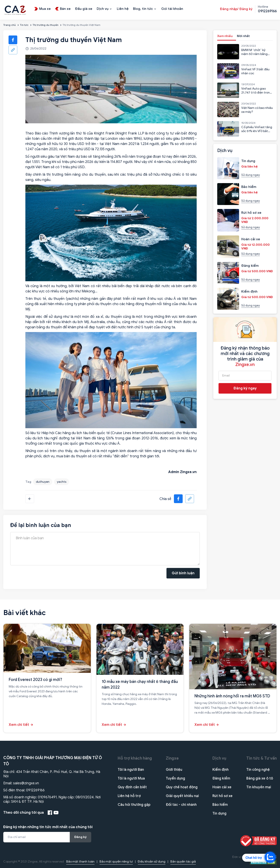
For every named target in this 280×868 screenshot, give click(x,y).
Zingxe (172, 758)
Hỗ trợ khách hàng (135, 758)
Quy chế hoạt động (182, 787)
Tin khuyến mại (259, 787)
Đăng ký (80, 837)
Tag (28, 482)
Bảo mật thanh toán (80, 862)
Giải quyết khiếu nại (182, 796)
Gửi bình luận (183, 573)
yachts (62, 482)
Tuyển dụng (175, 778)
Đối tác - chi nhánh (181, 805)
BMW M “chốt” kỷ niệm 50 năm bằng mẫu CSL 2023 (254, 54)
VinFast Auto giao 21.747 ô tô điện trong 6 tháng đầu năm (256, 93)
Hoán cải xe (222, 787)
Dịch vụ (219, 758)
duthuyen (43, 482)
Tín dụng (219, 813)
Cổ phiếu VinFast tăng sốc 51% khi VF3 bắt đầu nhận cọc (257, 131)
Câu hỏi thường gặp (134, 805)
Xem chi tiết (19, 725)
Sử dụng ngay (251, 175)
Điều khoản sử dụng (152, 862)
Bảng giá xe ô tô (260, 778)
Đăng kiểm (221, 778)
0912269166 (35, 790)
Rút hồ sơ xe (222, 796)
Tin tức (24, 25)
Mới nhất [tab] (243, 36)
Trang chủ (10, 25)
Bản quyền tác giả (183, 862)
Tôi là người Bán (131, 770)
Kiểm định (220, 770)
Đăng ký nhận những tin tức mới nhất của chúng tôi (48, 827)
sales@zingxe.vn (26, 783)
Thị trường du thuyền (45, 25)
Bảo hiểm (220, 805)
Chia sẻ (165, 499)
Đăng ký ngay (245, 388)
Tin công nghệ (258, 770)
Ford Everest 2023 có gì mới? (35, 680)
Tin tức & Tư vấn (262, 758)
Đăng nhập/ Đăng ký (236, 9)
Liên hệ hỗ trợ (129, 796)
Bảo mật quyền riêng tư (116, 862)
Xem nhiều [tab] (225, 36)
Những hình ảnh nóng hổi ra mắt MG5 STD (232, 696)
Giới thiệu (174, 770)
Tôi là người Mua (131, 778)
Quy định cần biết (132, 787)
